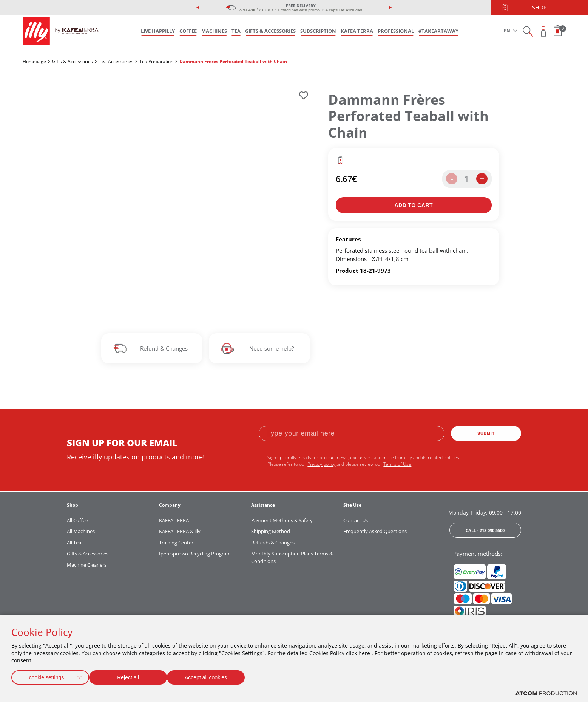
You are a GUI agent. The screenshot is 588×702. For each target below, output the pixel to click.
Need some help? (272, 348)
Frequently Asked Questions (375, 531)
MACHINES (214, 31)
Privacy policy (321, 464)
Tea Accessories (116, 61)
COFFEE (188, 31)
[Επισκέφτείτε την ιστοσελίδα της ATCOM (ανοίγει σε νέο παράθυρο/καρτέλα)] (546, 693)
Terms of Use (397, 464)
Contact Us (356, 520)
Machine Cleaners (87, 565)
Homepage (34, 61)
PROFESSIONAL (396, 31)
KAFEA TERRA (357, 31)
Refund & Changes (164, 348)
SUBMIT (486, 433)
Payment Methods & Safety (282, 520)
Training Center (176, 543)
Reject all (132, 676)
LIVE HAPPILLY (158, 31)
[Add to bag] (414, 205)
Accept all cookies (213, 676)
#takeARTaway (438, 31)
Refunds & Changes (273, 543)
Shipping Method (271, 531)
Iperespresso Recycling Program (195, 554)
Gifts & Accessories (73, 61)
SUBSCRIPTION (318, 31)
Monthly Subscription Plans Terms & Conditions (292, 557)
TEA (236, 31)
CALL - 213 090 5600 (485, 530)
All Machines (81, 531)
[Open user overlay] (544, 31)
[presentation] (198, 8)
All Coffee (77, 520)
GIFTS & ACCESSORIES (270, 31)
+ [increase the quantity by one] (482, 179)
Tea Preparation (156, 61)
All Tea (74, 543)
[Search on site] (528, 31)
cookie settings (46, 676)
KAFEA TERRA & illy (180, 531)
